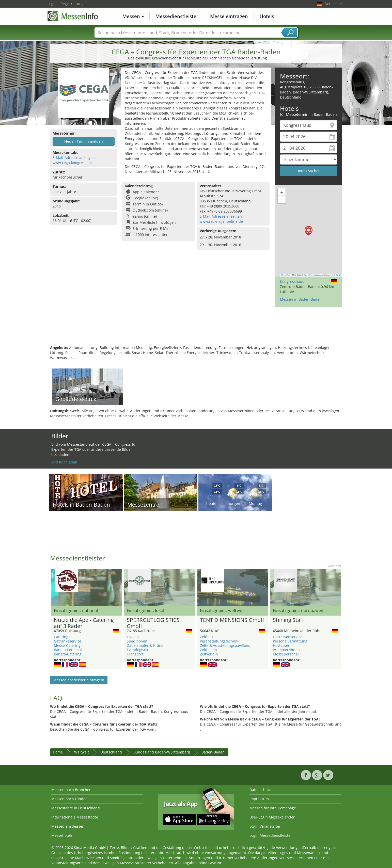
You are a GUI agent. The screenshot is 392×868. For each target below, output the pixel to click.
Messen (133, 16)
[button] (309, 231)
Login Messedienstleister (271, 835)
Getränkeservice (68, 641)
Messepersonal (286, 654)
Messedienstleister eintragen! (79, 680)
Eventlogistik (137, 650)
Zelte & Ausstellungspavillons (225, 645)
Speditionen (137, 641)
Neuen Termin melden (84, 141)
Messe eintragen (229, 16)
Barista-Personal (68, 650)
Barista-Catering (68, 654)
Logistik (133, 637)
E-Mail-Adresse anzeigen (74, 158)
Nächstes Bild (119, 587)
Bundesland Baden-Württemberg (162, 752)
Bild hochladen (64, 462)
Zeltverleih (209, 654)
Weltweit (82, 752)
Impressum (259, 799)
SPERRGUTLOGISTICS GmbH (153, 623)
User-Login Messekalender (272, 817)
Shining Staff (288, 620)
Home (58, 752)
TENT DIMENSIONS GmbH (232, 620)
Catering (61, 637)
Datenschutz (260, 790)
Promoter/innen (286, 650)
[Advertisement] (196, 329)
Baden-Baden (213, 752)
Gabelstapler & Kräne (145, 645)
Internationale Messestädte (75, 817)
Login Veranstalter (265, 826)
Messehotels (62, 835)
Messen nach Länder (69, 799)
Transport (135, 654)
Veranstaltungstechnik (219, 641)
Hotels (267, 16)
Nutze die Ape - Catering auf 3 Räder (84, 623)
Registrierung (72, 4)
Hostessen (282, 645)
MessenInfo (73, 16)
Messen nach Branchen (71, 790)
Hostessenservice (288, 637)
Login (52, 4)
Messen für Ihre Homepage (273, 808)
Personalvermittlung (290, 641)
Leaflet (286, 275)
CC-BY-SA (337, 275)
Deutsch (333, 4)
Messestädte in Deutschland (76, 808)
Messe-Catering (67, 645)
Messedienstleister (177, 16)
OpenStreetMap (311, 275)
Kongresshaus (292, 282)
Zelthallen (208, 650)
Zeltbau (206, 637)
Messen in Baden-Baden (301, 299)
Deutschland (111, 752)
